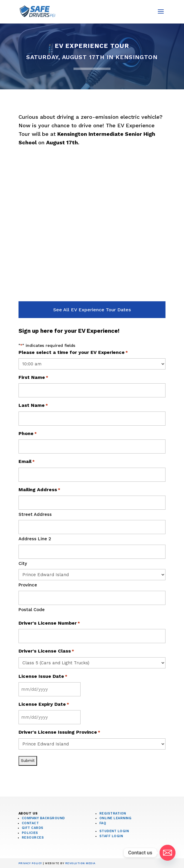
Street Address (35, 514)
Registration (113, 813)
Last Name (33, 406)
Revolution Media (80, 863)
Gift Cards (33, 828)
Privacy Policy (30, 863)
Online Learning (116, 818)
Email (27, 462)
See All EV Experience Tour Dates (92, 310)
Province (28, 585)
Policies (30, 833)
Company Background (43, 818)
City (23, 563)
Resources (33, 838)
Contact (30, 823)
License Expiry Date (44, 705)
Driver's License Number (49, 623)
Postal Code (32, 610)
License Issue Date (43, 677)
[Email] (168, 853)
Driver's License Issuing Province (59, 732)
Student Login (114, 831)
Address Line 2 (35, 539)
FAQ (103, 823)
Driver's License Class (46, 651)
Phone (28, 434)
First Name (33, 378)
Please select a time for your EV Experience (73, 353)
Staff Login (111, 836)
